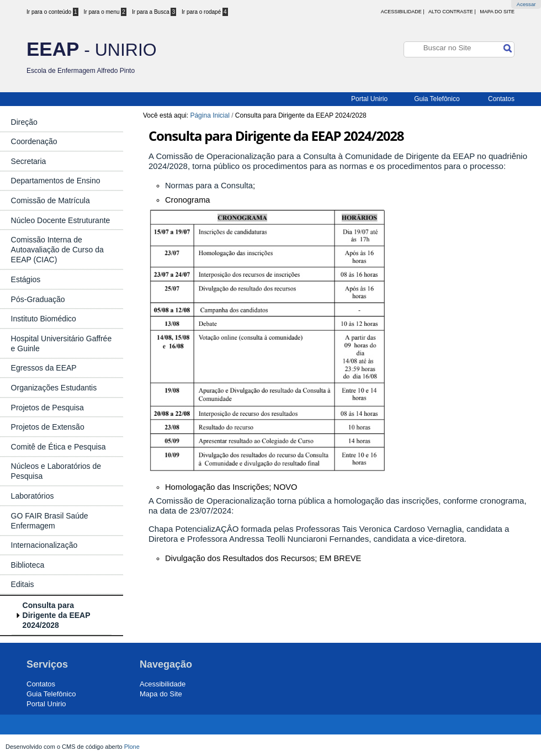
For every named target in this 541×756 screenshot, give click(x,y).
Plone (132, 747)
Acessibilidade (163, 684)
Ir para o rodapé (205, 12)
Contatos (501, 99)
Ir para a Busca (154, 12)
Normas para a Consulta (209, 186)
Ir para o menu (105, 12)
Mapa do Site (497, 12)
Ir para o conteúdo (52, 12)
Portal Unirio (369, 99)
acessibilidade (401, 12)
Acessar (526, 4)
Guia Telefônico (437, 99)
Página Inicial (209, 115)
